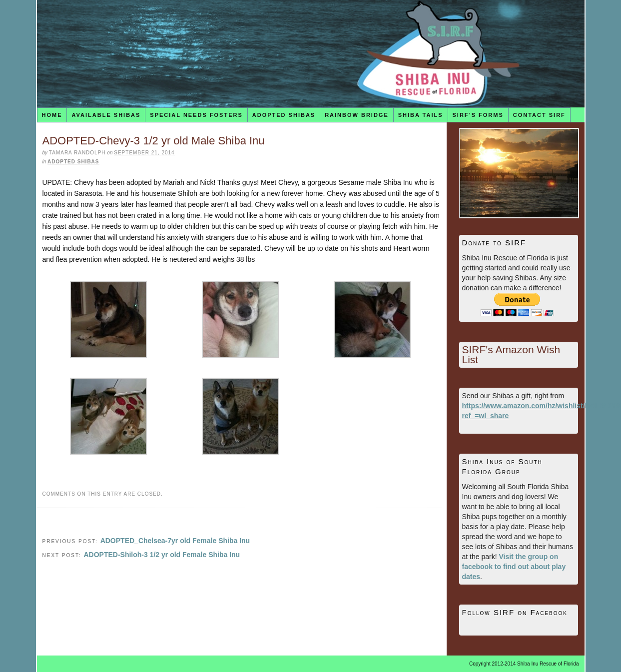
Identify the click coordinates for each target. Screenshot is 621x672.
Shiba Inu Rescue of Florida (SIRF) (311, 54)
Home (52, 115)
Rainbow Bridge (357, 115)
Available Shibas (106, 115)
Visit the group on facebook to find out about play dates (514, 567)
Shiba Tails (421, 115)
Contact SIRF (539, 115)
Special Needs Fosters (196, 115)
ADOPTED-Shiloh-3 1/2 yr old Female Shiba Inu (162, 555)
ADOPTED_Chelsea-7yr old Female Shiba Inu (175, 541)
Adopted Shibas (284, 115)
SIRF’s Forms (478, 115)
